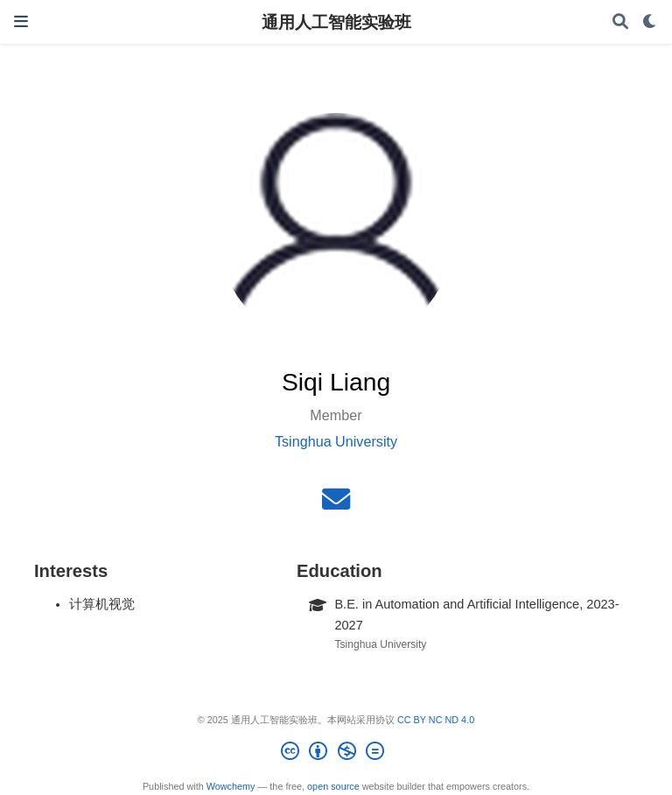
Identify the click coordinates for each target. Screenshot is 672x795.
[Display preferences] (650, 22)
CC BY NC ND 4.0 (436, 720)
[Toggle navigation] (21, 21)
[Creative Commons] (336, 754)
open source (333, 786)
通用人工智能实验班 (336, 22)
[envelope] (336, 504)
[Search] (620, 22)
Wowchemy (231, 786)
